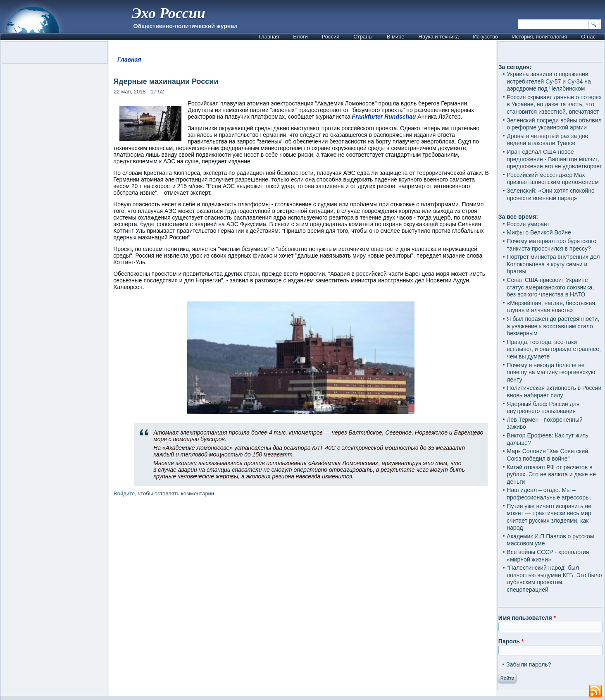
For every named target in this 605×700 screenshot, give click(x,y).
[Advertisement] (302, 598)
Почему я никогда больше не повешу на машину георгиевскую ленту (551, 372)
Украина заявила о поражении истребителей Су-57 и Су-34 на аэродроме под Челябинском (549, 81)
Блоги (300, 37)
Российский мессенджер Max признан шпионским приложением (553, 179)
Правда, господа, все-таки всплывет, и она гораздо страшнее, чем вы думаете (554, 349)
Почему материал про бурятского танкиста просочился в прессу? (551, 245)
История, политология (539, 37)
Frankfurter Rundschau (384, 117)
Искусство (485, 37)
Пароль (511, 641)
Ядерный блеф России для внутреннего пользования (543, 408)
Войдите (124, 493)
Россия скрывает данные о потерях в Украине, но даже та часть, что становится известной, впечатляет (554, 104)
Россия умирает (528, 224)
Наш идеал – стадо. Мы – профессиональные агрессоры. (549, 494)
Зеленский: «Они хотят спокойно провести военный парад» (551, 194)
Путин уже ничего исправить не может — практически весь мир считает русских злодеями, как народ (549, 517)
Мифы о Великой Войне (539, 232)
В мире (396, 37)
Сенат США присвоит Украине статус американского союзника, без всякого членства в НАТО (550, 287)
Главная (269, 37)
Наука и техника (439, 37)
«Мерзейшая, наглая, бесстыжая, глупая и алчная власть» (552, 307)
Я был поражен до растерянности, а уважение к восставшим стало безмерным (553, 326)
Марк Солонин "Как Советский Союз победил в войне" (547, 455)
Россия (331, 37)
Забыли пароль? (529, 664)
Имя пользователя (527, 618)
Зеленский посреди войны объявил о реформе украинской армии (554, 124)
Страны (363, 37)
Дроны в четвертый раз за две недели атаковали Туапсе (547, 140)
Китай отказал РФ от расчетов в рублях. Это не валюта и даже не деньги (551, 474)
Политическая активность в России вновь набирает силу (554, 392)
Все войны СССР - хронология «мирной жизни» (548, 556)
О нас (588, 37)
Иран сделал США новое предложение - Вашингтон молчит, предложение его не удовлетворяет (554, 159)
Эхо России (169, 13)
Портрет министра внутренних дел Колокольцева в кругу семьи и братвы (553, 264)
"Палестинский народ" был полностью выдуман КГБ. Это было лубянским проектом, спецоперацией (554, 579)
